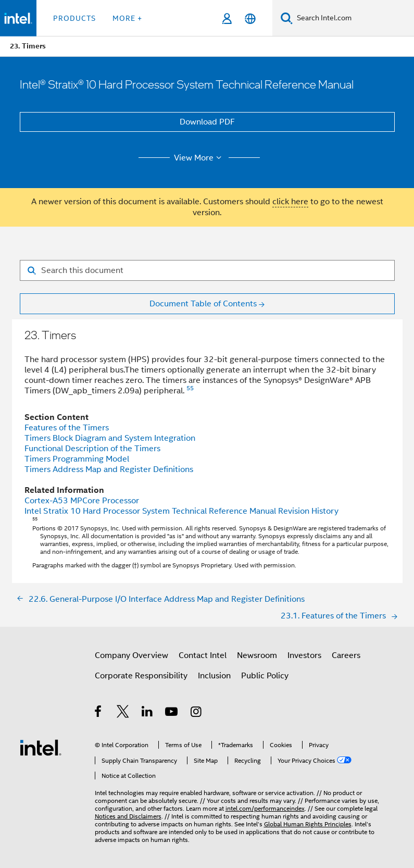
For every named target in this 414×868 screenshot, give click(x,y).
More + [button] (127, 18)
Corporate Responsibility (141, 676)
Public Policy (265, 676)
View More (199, 158)
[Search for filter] (207, 270)
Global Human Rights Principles (308, 824)
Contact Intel (203, 655)
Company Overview (131, 655)
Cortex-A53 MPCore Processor (82, 501)
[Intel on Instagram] (197, 713)
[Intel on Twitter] (123, 713)
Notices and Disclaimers (128, 816)
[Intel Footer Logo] (41, 747)
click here (290, 202)
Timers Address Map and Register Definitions (109, 469)
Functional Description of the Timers (92, 449)
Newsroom (257, 655)
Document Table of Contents (203, 304)
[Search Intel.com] (353, 18)
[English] (250, 18)
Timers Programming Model (77, 459)
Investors (304, 655)
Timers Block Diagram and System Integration (110, 438)
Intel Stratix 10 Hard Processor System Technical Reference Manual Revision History (181, 511)
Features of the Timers (67, 428)
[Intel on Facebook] (99, 713)
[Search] (287, 18)
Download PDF (207, 122)
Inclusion (214, 676)
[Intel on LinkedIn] (148, 713)
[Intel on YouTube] (172, 713)
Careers (346, 655)
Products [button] (74, 18)
